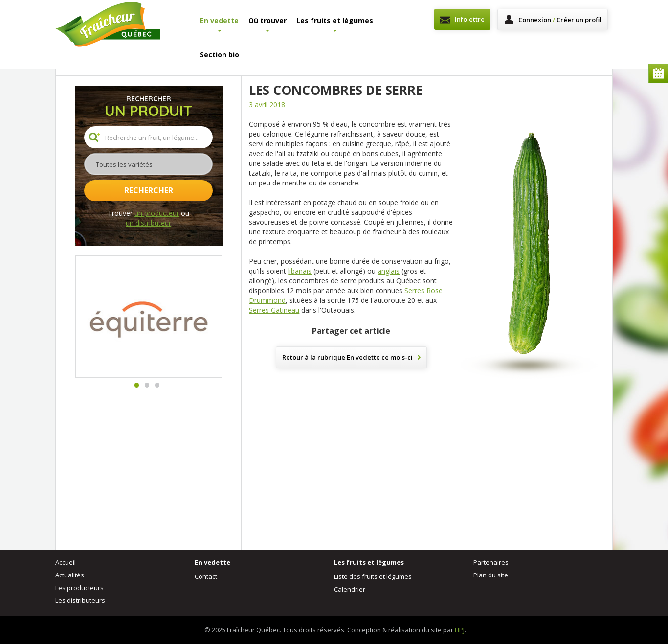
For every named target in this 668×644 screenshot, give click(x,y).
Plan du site (491, 575)
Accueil (66, 562)
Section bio (220, 55)
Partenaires (491, 562)
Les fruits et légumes (335, 24)
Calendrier (658, 73)
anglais (389, 271)
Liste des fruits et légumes (373, 576)
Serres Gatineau (274, 310)
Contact (206, 576)
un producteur (157, 213)
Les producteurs (79, 588)
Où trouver (267, 24)
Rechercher (149, 190)
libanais (300, 271)
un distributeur (148, 223)
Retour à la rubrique (347, 357)
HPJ (460, 630)
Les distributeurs (80, 600)
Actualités (70, 575)
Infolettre (470, 19)
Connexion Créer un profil (560, 20)
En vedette (219, 24)
